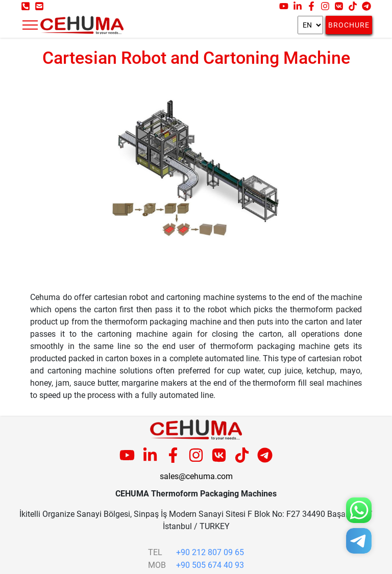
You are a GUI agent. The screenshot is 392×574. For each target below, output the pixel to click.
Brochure (349, 25)
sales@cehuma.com (196, 476)
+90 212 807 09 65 (210, 552)
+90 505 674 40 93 (210, 565)
